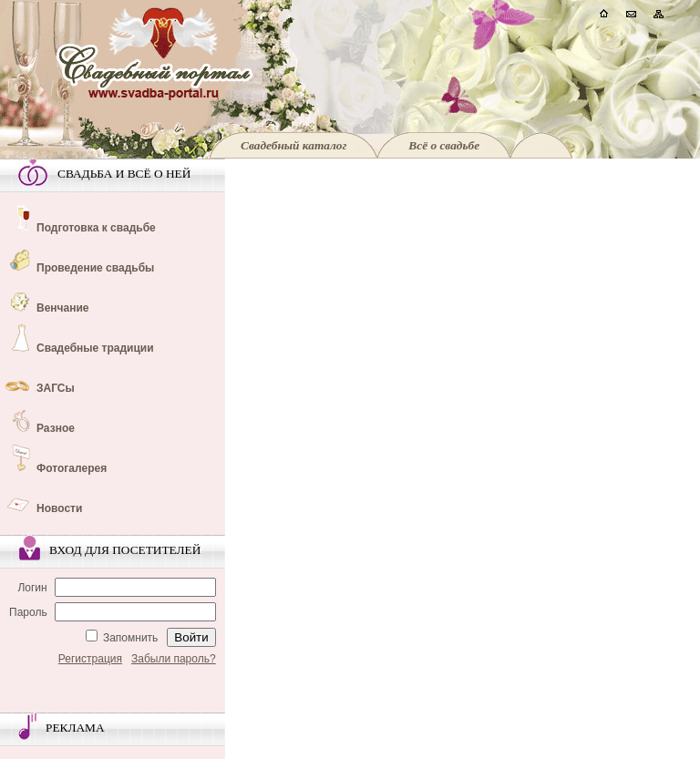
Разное (56, 428)
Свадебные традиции (95, 348)
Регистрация (90, 659)
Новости (59, 508)
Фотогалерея (72, 468)
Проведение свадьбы (95, 268)
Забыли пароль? (174, 659)
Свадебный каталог (293, 145)
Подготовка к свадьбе (96, 228)
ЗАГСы (56, 388)
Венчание (63, 308)
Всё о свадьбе (444, 145)
